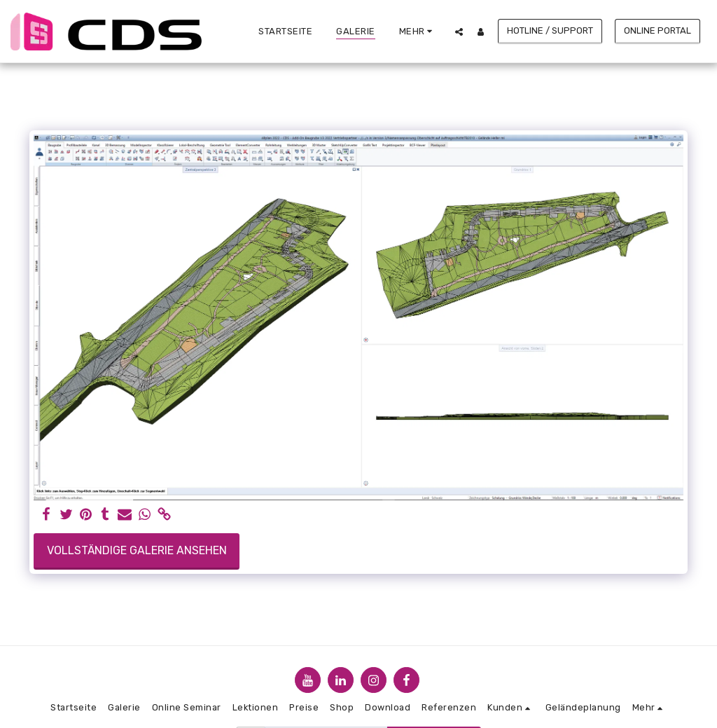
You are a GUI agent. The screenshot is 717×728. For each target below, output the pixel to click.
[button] (459, 32)
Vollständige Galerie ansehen (137, 550)
